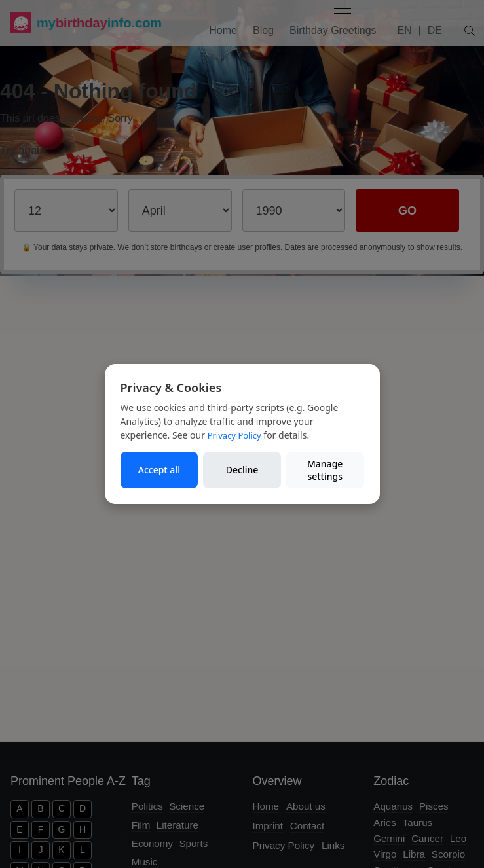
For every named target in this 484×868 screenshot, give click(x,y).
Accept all (159, 470)
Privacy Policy (234, 435)
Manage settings (325, 470)
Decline (242, 470)
